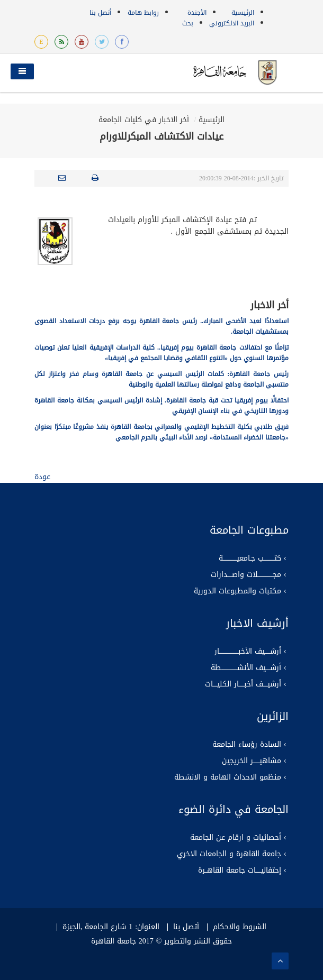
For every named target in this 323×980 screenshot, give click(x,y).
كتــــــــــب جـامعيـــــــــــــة (250, 558)
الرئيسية (243, 13)
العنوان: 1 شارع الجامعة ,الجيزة (111, 927)
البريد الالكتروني (232, 23)
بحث (188, 23)
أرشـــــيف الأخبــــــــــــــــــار (248, 652)
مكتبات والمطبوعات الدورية (237, 591)
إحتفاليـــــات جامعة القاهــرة (240, 871)
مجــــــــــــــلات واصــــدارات (246, 575)
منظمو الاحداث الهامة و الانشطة (228, 777)
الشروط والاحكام (240, 927)
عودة (42, 477)
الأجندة (197, 13)
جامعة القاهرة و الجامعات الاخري (229, 854)
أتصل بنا (100, 13)
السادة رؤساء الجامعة (247, 745)
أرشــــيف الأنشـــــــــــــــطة (246, 668)
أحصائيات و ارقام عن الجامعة (236, 838)
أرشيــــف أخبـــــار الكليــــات (243, 684)
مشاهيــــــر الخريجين (252, 761)
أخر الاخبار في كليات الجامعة (144, 120)
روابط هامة (143, 13)
